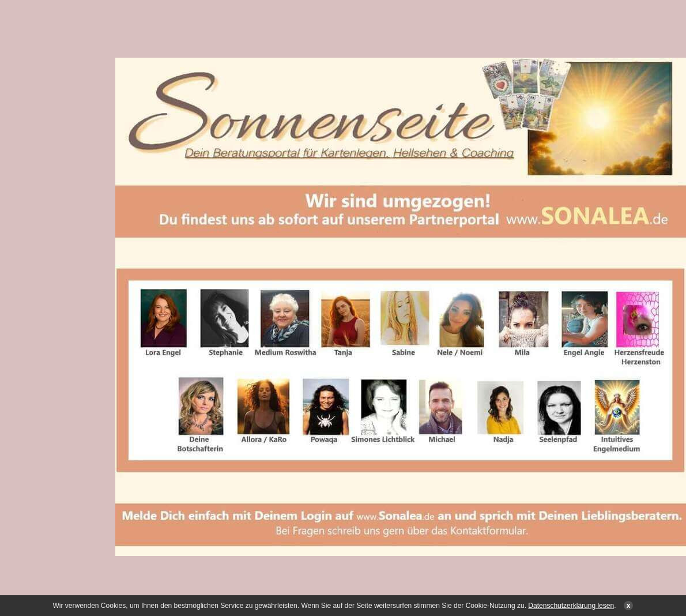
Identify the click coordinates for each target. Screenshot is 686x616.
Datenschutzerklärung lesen (571, 606)
